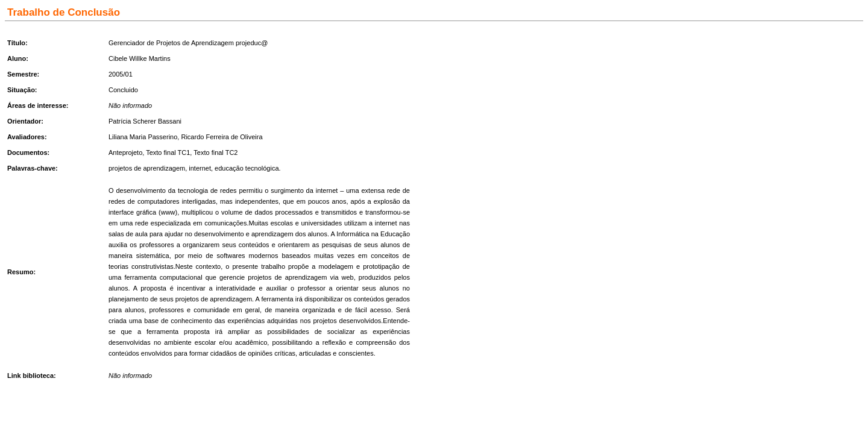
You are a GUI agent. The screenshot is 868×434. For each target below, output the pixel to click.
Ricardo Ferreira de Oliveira (222, 137)
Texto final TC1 (168, 153)
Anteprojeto (125, 153)
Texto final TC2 (215, 153)
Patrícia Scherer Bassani (145, 121)
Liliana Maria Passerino (143, 137)
